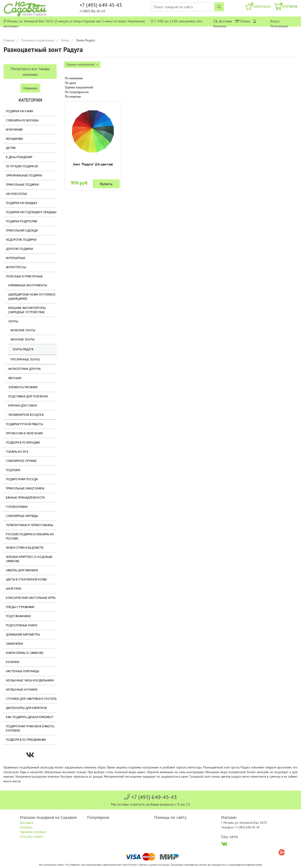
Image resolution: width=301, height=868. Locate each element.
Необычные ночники (22, 690)
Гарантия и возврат (33, 832)
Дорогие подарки (19, 249)
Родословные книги (22, 625)
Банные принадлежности (25, 498)
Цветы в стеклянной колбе (26, 580)
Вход (274, 21)
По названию (74, 78)
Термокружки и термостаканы (30, 525)
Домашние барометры (23, 635)
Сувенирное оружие (21, 461)
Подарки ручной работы (24, 424)
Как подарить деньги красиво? (30, 717)
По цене (70, 83)
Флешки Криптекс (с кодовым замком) (29, 559)
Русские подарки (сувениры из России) (30, 536)
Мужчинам (14, 130)
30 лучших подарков (22, 166)
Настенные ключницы (23, 671)
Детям (11, 148)
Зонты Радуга (23, 349)
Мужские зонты (23, 330)
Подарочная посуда (22, 479)
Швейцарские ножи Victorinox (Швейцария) (32, 297)
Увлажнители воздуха (26, 415)
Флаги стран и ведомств (25, 548)
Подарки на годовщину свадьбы (31, 212)
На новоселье (16, 194)
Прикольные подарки (22, 185)
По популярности (77, 92)
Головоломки (17, 507)
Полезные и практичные (38, 40)
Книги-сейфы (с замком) (25, 653)
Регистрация (279, 26)
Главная (9, 40)
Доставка (225, 21)
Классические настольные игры (31, 598)
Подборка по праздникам (26, 740)
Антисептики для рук (25, 369)
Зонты (65, 40)
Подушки (13, 470)
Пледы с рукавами (20, 607)
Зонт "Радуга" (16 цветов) (93, 164)
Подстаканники (18, 616)
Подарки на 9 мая (19, 111)
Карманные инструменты (28, 285)
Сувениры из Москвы (22, 120)
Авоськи (15, 378)
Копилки (13, 662)
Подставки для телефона (28, 396)
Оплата (245, 21)
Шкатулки (14, 589)
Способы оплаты (32, 837)
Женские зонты (23, 340)
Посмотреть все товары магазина (30, 72)
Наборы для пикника (22, 570)
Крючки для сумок (23, 406)
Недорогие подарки (21, 240)
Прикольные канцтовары (25, 488)
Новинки (30, 88)
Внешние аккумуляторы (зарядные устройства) (27, 310)
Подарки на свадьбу (22, 203)
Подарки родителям (22, 221)
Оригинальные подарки (24, 176)
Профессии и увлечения (24, 433)
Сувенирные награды (22, 516)
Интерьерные (16, 258)
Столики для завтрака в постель (31, 699)
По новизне (73, 97)
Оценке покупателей (79, 87)
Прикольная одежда (22, 231)
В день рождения (19, 157)
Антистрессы (16, 267)
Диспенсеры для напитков (26, 708)
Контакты (220, 26)
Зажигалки (14, 644)
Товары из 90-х (17, 452)
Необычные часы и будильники (30, 680)
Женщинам (14, 139)
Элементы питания (23, 387)
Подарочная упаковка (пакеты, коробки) (30, 728)
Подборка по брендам (23, 443)
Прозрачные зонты (25, 360)
